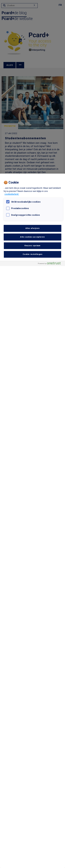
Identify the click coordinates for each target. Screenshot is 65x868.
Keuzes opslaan (32, 246)
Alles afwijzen (33, 228)
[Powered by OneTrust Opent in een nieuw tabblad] (51, 264)
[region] (32, 521)
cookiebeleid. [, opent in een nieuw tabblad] (12, 194)
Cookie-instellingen (33, 254)
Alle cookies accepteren (32, 237)
